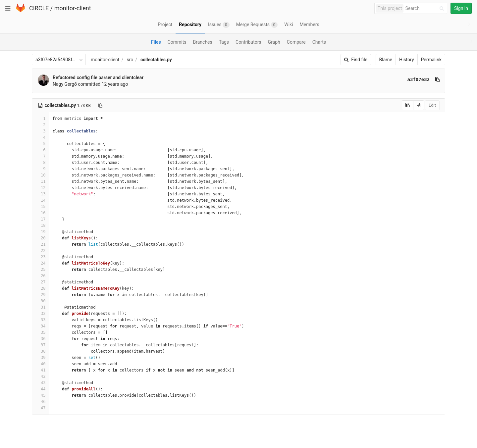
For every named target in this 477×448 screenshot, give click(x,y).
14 (40, 200)
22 (40, 251)
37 (40, 345)
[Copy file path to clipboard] (100, 105)
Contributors (248, 42)
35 (40, 332)
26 (40, 276)
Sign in (461, 8)
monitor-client (73, 8)
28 (40, 288)
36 (40, 339)
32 (40, 314)
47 (40, 408)
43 (40, 383)
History (407, 60)
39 (40, 358)
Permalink (431, 60)
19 (40, 232)
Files (156, 42)
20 (40, 238)
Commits (177, 42)
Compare (296, 42)
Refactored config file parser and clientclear (98, 77)
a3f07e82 (419, 79)
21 (40, 244)
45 (40, 395)
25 (40, 270)
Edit (432, 105)
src (130, 60)
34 (40, 326)
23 (40, 257)
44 (40, 389)
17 (40, 219)
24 (40, 263)
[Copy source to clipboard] (408, 105)
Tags (224, 42)
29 (40, 295)
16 (40, 213)
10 (40, 175)
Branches (203, 42)
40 (40, 364)
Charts (319, 42)
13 (40, 194)
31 (40, 307)
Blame (386, 60)
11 (40, 181)
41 (40, 370)
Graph (274, 42)
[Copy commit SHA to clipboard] (437, 79)
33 (40, 320)
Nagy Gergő (65, 84)
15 (40, 207)
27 (40, 282)
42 (40, 376)
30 (40, 301)
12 (40, 188)
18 (40, 225)
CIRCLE (39, 8)
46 (40, 402)
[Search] (426, 8)
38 (40, 351)
